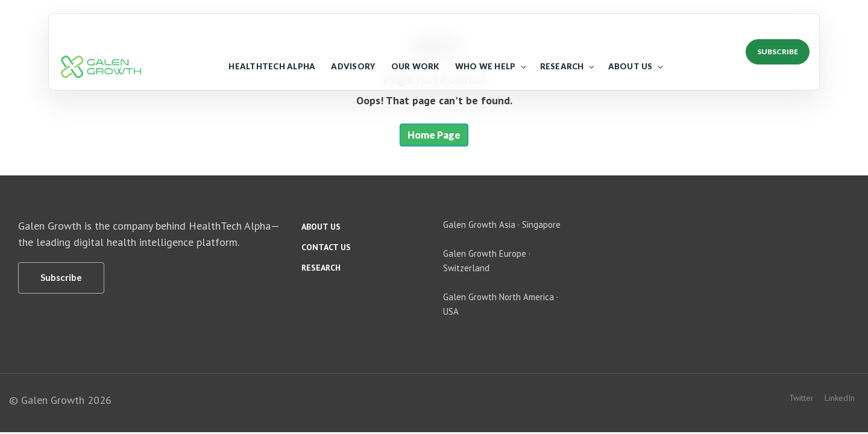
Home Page (434, 135)
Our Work (415, 66)
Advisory (353, 66)
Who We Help (486, 66)
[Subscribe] (61, 278)
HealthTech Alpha (272, 66)
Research (562, 66)
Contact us (326, 247)
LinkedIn (840, 398)
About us (321, 227)
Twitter (801, 398)
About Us (631, 66)
